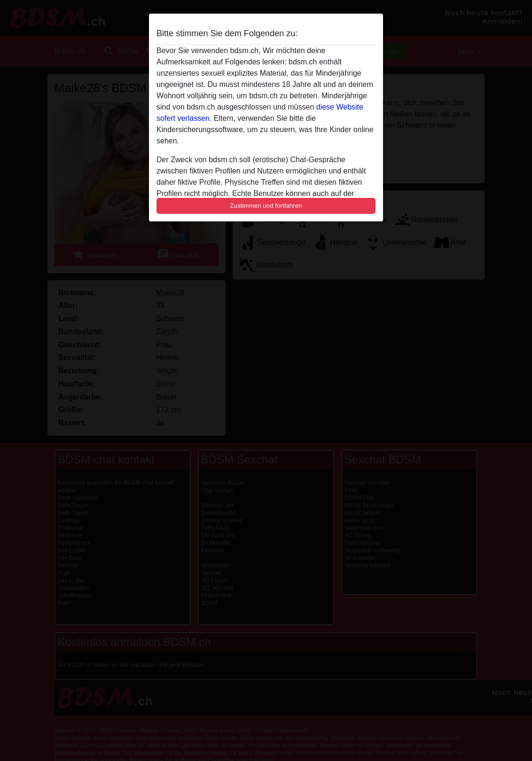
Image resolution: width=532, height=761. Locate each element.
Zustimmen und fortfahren (266, 206)
